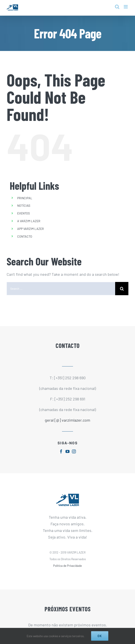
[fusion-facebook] (61, 451)
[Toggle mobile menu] (126, 7)
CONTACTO (25, 236)
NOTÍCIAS (24, 206)
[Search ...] (61, 289)
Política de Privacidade (67, 566)
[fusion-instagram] (74, 451)
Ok (100, 636)
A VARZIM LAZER (29, 221)
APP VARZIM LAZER (31, 229)
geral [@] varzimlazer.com (67, 420)
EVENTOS (23, 213)
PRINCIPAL (25, 198)
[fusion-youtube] (67, 451)
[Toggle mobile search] (117, 7)
